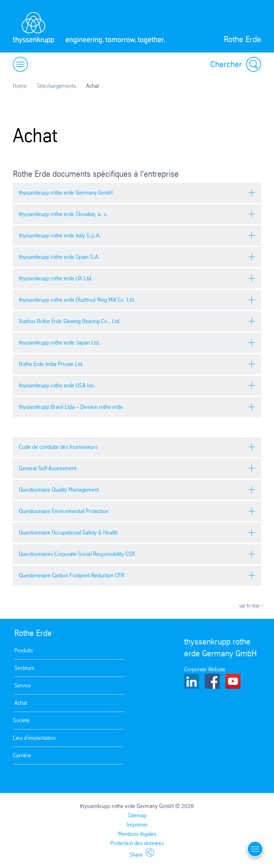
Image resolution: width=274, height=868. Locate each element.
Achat (21, 703)
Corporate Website (205, 669)
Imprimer (137, 825)
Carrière (22, 755)
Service (23, 685)
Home (20, 86)
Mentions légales (137, 834)
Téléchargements (56, 86)
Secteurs (24, 668)
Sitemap (137, 815)
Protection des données (137, 843)
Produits (24, 650)
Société (21, 720)
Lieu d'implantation (34, 738)
